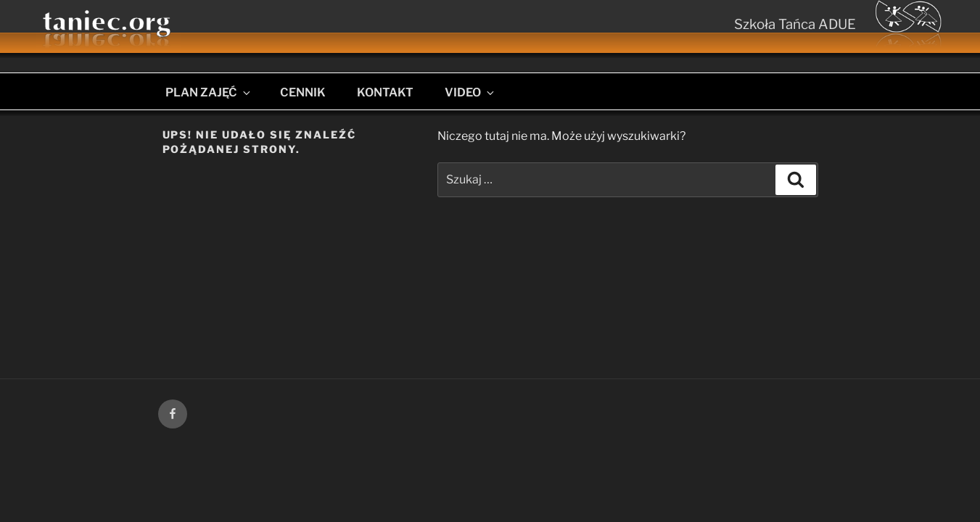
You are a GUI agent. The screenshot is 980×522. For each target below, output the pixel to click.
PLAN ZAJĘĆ (209, 92)
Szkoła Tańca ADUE (795, 24)
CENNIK (303, 92)
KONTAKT (385, 92)
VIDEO (470, 92)
